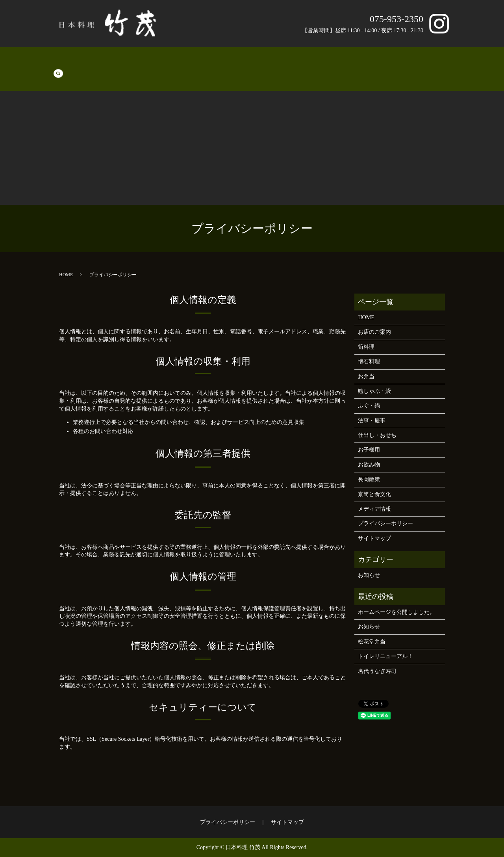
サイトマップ (374, 538)
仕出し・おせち (260, 63)
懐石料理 (103, 63)
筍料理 (78, 63)
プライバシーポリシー (385, 523)
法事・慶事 (221, 63)
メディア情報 (374, 509)
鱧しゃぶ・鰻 (158, 63)
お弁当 (128, 63)
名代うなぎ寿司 (377, 671)
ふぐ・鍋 (191, 63)
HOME (56, 63)
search (450, 63)
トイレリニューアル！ (385, 656)
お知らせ (369, 575)
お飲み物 (323, 63)
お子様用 (296, 63)
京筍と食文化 (422, 63)
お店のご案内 (356, 63)
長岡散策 (389, 63)
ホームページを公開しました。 (397, 612)
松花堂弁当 (372, 642)
